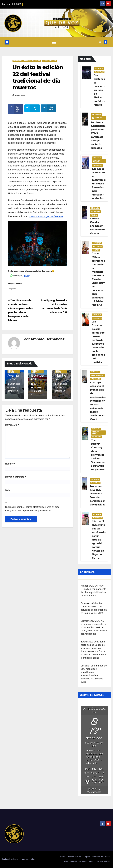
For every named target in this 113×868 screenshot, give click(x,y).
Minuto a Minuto (49, 61)
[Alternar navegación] (54, 42)
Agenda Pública (74, 857)
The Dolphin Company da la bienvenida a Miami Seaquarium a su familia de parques (98, 455)
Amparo (87, 857)
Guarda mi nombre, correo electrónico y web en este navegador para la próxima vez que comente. (32, 511)
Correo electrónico (16, 479)
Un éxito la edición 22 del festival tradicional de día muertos (38, 77)
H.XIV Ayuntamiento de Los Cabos (79, 862)
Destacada (18, 61)
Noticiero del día (97, 118)
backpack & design (10, 859)
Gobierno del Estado (101, 857)
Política (94, 215)
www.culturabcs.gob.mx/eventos (46, 218)
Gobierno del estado (32, 61)
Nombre (10, 466)
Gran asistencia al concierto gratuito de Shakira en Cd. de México (100, 90)
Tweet (27, 278)
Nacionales (99, 72)
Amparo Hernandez (47, 341)
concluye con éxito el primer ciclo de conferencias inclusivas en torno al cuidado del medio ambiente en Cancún (98, 401)
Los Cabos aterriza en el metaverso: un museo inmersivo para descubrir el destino (99, 184)
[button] (100, 42)
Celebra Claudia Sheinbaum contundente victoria (98, 226)
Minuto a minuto (103, 862)
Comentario (12, 427)
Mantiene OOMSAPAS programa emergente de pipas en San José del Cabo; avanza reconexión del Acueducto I (94, 627)
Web (7, 492)
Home (63, 857)
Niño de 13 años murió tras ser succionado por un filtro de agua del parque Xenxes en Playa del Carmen (99, 540)
